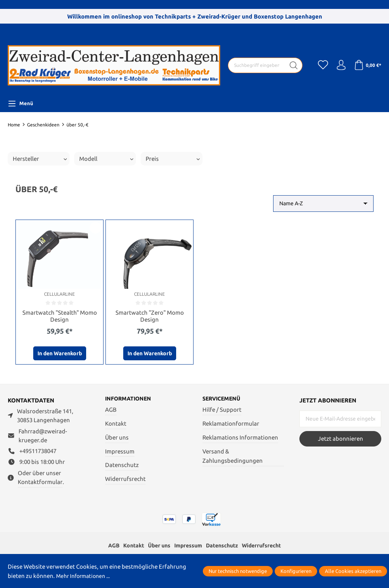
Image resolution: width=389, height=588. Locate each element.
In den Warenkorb (60, 354)
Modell (106, 159)
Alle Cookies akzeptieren (353, 571)
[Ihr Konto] (339, 65)
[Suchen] (290, 65)
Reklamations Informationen (240, 439)
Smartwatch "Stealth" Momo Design (60, 316)
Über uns (117, 439)
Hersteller (40, 159)
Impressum (120, 453)
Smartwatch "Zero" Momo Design (150, 316)
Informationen (130, 400)
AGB (111, 411)
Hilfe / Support (222, 411)
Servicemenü (223, 400)
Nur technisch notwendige (238, 571)
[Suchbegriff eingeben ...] (255, 65)
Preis (173, 159)
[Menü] (20, 104)
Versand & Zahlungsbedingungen (233, 457)
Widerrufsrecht (125, 480)
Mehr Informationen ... (86, 576)
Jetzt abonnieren (341, 439)
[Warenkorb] (367, 65)
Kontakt (116, 425)
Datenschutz (122, 466)
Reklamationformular (231, 425)
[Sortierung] (323, 204)
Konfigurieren (296, 571)
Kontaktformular (40, 483)
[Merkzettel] (319, 65)
